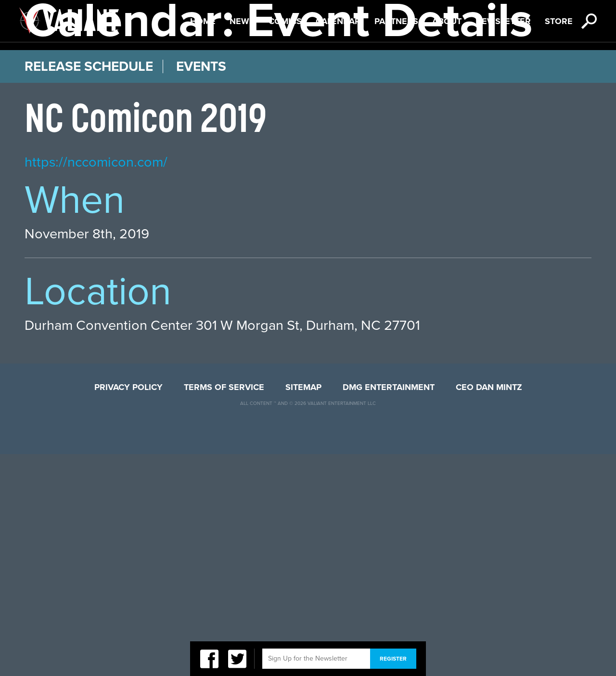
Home (203, 58)
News (242, 58)
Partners (396, 58)
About (447, 58)
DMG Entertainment (389, 609)
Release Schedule (89, 288)
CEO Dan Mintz (489, 609)
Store (559, 58)
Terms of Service (224, 609)
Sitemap (303, 609)
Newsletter (503, 58)
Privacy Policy (128, 609)
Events (201, 288)
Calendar (338, 58)
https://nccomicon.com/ (96, 384)
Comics (285, 58)
